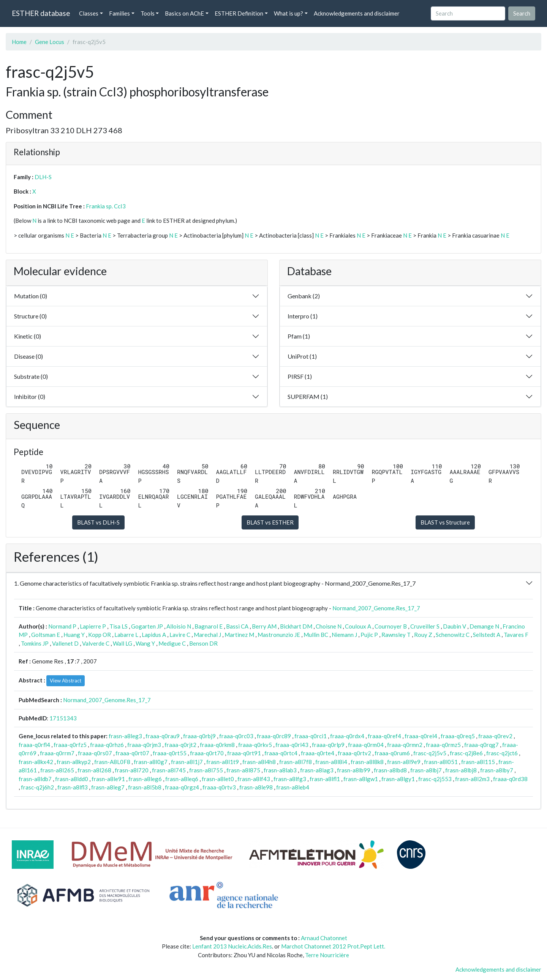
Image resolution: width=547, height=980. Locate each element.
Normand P (62, 626)
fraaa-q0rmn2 (405, 745)
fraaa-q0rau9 (163, 736)
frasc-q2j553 (435, 779)
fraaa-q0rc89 (274, 736)
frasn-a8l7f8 (296, 762)
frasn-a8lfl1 (325, 779)
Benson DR (203, 643)
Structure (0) (30, 316)
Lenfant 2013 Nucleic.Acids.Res (232, 946)
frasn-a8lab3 (280, 770)
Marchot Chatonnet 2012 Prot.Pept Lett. (333, 946)
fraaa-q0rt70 (207, 753)
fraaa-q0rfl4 (34, 745)
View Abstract (66, 681)
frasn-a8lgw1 (361, 779)
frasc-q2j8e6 (466, 753)
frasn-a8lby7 (497, 770)
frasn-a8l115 (478, 762)
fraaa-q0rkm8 (217, 745)
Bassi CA (237, 626)
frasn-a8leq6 (182, 779)
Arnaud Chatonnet (324, 938)
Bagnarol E (209, 626)
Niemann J (344, 635)
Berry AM (264, 626)
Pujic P (369, 635)
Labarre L (126, 635)
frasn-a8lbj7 (426, 770)
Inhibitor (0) (30, 396)
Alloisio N (179, 626)
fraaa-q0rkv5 (255, 745)
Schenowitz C (453, 635)
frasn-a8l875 (243, 770)
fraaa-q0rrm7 (57, 753)
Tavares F (516, 635)
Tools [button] (148, 13)
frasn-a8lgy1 (398, 779)
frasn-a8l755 (206, 770)
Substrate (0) (31, 376)
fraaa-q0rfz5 (70, 745)
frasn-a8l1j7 (187, 762)
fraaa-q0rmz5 (443, 745)
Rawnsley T (396, 635)
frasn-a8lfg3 (290, 779)
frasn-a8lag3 (317, 770)
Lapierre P (93, 626)
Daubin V (455, 626)
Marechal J (207, 635)
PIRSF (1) (300, 376)
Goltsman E (46, 635)
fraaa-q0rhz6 (107, 745)
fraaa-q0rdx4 (347, 736)
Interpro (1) (303, 316)
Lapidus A (154, 635)
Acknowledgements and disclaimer (357, 13)
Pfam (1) (299, 336)
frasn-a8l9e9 (404, 762)
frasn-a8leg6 (145, 779)
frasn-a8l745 (169, 770)
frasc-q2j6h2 (37, 787)
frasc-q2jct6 (502, 753)
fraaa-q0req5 (458, 736)
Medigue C (172, 643)
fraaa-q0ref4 (384, 736)
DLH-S (43, 177)
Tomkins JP (35, 643)
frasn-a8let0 (218, 779)
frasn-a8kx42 (36, 762)
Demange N (484, 626)
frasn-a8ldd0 (72, 779)
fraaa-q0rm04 (366, 745)
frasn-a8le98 (256, 787)
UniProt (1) (302, 356)
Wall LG (123, 643)
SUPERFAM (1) (308, 396)
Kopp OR (100, 635)
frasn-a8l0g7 (151, 762)
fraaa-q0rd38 (510, 779)
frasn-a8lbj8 (461, 770)
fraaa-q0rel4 (421, 736)
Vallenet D (65, 643)
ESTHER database (41, 13)
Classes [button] (89, 13)
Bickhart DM (296, 626)
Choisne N (329, 626)
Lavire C (180, 635)
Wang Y (145, 643)
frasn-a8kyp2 (74, 762)
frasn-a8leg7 (108, 787)
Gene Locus (50, 42)
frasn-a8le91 (108, 779)
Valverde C (96, 643)
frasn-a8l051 (441, 762)
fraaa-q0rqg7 (481, 745)
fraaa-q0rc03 (236, 736)
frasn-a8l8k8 (367, 762)
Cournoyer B (391, 626)
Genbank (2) (304, 296)
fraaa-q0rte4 (318, 753)
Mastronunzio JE (279, 635)
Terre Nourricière (327, 955)
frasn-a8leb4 (293, 787)
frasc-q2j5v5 (430, 753)
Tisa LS (119, 626)
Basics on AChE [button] (184, 13)
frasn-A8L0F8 (112, 762)
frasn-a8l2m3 (472, 779)
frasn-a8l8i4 (331, 762)
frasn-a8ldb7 (35, 779)
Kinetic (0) (28, 336)
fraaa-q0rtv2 (354, 753)
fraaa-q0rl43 (292, 745)
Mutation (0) (31, 296)
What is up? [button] (289, 13)
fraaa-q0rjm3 (144, 745)
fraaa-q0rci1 (311, 736)
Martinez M (239, 635)
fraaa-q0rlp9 (328, 745)
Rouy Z (423, 635)
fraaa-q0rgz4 (182, 787)
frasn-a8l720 (132, 770)
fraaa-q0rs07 (95, 753)
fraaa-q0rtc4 (281, 753)
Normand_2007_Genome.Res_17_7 (376, 608)
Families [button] (119, 13)
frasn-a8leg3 (125, 736)
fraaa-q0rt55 (170, 753)
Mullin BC (316, 635)
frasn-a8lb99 (354, 770)
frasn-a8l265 (57, 770)
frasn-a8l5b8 (145, 787)
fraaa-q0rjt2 (180, 745)
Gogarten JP (147, 626)
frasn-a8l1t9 (223, 762)
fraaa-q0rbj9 (199, 736)
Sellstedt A (487, 635)
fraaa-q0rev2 (495, 736)
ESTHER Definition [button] (239, 13)
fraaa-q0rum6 (392, 753)
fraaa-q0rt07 (132, 753)
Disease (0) (28, 356)
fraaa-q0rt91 (244, 753)
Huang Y (74, 635)
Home (19, 42)
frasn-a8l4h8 (259, 762)
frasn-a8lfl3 (73, 787)
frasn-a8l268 (94, 770)
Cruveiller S (425, 626)
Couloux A (358, 626)
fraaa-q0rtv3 (219, 787)
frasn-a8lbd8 (390, 770)
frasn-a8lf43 (254, 779)
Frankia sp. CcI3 (106, 206)
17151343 (63, 718)
